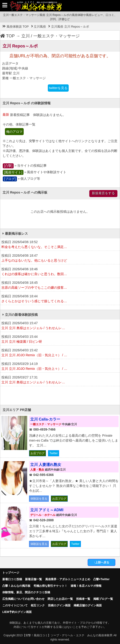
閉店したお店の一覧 (60, 599)
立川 (26, 36)
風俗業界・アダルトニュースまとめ (68, 579)
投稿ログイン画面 (59, 605)
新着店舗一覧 (34, 579)
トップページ (11, 573)
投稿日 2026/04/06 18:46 (60, 272)
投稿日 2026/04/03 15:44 (60, 339)
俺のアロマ (14, 132)
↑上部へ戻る (101, 562)
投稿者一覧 (83, 599)
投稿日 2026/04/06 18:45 (60, 285)
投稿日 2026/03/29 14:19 (60, 367)
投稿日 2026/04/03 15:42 (60, 353)
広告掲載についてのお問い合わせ (23, 599)
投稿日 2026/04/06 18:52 (60, 245)
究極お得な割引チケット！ (50, 586)
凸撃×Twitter (101, 579)
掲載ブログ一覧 (103, 599)
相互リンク (38, 605)
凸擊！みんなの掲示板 (16, 586)
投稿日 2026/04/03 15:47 (60, 326)
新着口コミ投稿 (12, 579)
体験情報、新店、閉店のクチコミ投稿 (26, 592)
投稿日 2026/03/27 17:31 (60, 380)
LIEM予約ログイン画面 (17, 612)
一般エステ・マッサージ (56, 36)
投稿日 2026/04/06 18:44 (60, 299)
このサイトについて (15, 605)
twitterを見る (58, 88)
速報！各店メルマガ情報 (86, 586)
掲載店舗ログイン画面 (88, 605)
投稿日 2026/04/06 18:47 (60, 258)
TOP (7, 36)
